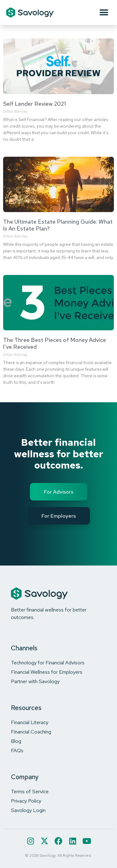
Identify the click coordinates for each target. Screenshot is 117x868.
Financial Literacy (30, 722)
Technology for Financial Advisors (48, 662)
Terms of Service (30, 791)
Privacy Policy (26, 801)
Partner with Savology (35, 681)
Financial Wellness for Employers (47, 672)
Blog (16, 741)
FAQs (17, 750)
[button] (104, 13)
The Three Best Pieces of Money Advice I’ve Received (55, 343)
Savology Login (28, 810)
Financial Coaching (31, 732)
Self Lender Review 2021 (34, 104)
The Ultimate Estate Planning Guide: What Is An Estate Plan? (58, 225)
